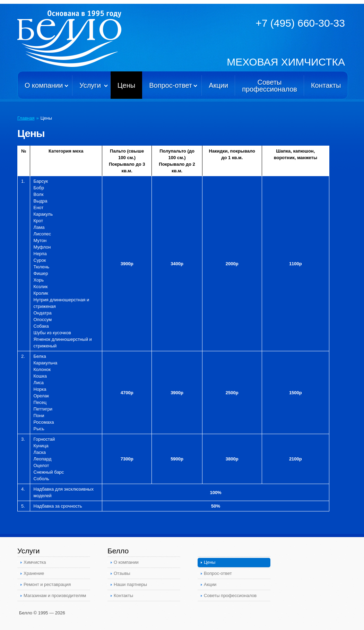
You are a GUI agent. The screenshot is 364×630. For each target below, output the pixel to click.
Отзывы (122, 573)
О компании (44, 85)
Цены (126, 85)
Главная (26, 118)
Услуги (90, 85)
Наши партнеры (130, 584)
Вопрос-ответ (171, 85)
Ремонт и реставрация (47, 584)
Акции (218, 85)
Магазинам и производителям (55, 596)
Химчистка (35, 562)
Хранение (34, 573)
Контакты (326, 85)
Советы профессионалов (230, 596)
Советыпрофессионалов (270, 86)
